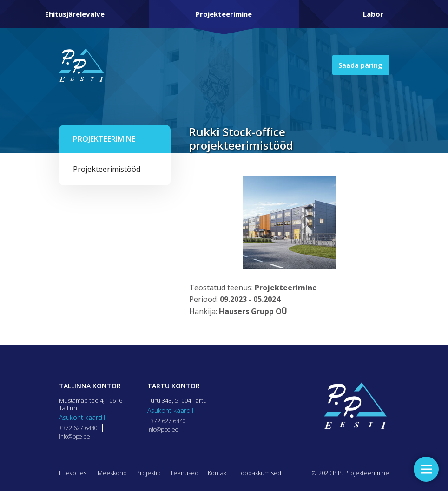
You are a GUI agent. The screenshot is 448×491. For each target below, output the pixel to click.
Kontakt (218, 473)
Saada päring (359, 65)
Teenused (184, 473)
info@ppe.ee (75, 436)
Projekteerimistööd (107, 169)
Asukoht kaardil (82, 417)
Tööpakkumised (259, 473)
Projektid (148, 473)
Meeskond (112, 473)
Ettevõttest (74, 473)
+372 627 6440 (78, 428)
